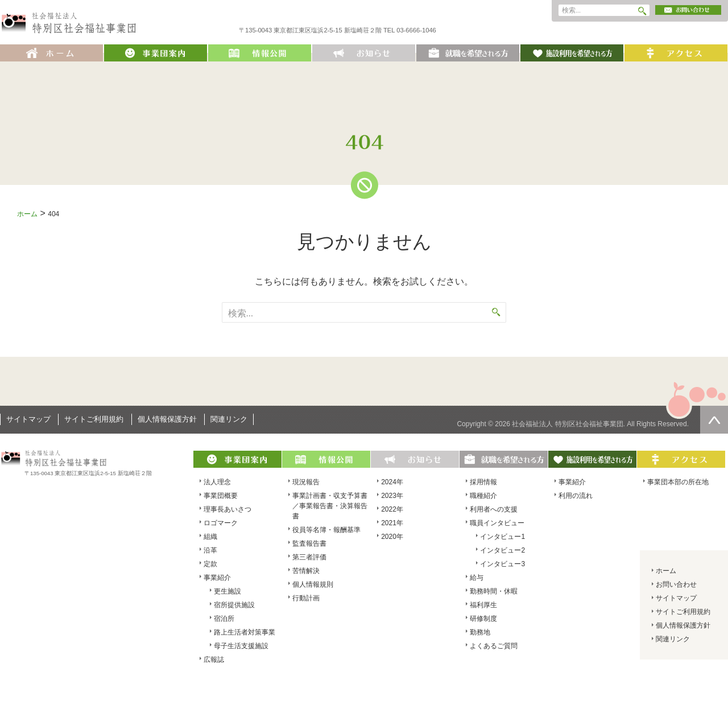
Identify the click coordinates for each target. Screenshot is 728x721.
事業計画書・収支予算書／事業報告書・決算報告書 (330, 506)
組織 (210, 537)
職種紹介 (483, 496)
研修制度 (483, 619)
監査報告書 (309, 543)
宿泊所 (224, 619)
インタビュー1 (502, 537)
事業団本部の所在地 (678, 482)
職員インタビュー (497, 523)
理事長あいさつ (227, 509)
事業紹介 (217, 578)
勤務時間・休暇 (494, 591)
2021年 (392, 523)
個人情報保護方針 (167, 419)
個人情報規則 (313, 584)
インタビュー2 (502, 550)
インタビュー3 (502, 564)
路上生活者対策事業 (245, 632)
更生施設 (227, 591)
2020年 (392, 537)
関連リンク (229, 419)
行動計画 (306, 598)
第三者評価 (309, 557)
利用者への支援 (494, 509)
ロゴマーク (221, 523)
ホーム (27, 214)
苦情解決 (306, 571)
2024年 (392, 482)
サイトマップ (28, 419)
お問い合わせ (676, 584)
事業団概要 (221, 496)
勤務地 (480, 632)
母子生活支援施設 (241, 646)
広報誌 (214, 660)
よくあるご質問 (494, 646)
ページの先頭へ (714, 420)
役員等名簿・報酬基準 (326, 530)
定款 (210, 564)
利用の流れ (576, 496)
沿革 (210, 550)
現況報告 (306, 482)
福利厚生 (483, 605)
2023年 (392, 496)
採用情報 (483, 482)
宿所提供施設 (234, 605)
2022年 (392, 509)
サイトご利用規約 (94, 419)
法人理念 (217, 482)
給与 (477, 578)
